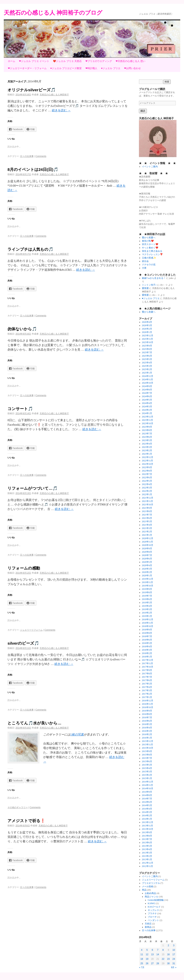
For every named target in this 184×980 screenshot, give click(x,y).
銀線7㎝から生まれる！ (154, 278)
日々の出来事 (27, 156)
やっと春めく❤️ (150, 248)
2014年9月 (147, 792)
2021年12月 (148, 498)
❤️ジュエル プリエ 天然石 (67, 61)
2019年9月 (147, 589)
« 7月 (142, 967)
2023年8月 (147, 430)
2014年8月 (147, 795)
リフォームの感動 (24, 568)
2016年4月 (147, 728)
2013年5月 (147, 846)
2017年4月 (147, 687)
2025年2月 (147, 369)
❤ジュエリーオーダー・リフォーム (27, 68)
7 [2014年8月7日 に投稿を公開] (158, 950)
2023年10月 (148, 423)
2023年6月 (147, 437)
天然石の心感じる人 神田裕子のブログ (53, 13)
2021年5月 (147, 521)
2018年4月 (147, 647)
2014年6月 (147, 802)
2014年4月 (147, 809)
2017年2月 (147, 694)
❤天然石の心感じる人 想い (130, 61)
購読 (143, 111)
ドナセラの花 (149, 265)
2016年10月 (148, 707)
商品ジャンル (152, 897)
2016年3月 (147, 731)
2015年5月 (147, 765)
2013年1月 (147, 859)
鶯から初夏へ (149, 238)
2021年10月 (148, 505)
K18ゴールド (154, 907)
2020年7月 (147, 555)
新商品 (148, 927)
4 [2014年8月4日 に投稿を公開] (142, 950)
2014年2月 (147, 816)
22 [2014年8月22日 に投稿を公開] (163, 959)
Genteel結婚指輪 (156, 900)
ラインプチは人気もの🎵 (30, 249)
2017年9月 (147, 670)
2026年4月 (147, 322)
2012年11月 (148, 866)
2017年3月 (147, 690)
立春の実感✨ (149, 258)
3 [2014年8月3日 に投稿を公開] (174, 945)
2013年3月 (147, 853)
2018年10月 (148, 626)
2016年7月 (147, 717)
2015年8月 (147, 755)
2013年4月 (147, 849)
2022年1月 (147, 494)
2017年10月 (148, 667)
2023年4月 (147, 444)
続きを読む (61, 110)
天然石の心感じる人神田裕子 (54, 95)
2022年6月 (147, 478)
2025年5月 (147, 359)
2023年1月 (147, 454)
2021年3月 (147, 528)
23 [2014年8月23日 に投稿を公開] (168, 959)
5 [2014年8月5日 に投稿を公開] (147, 950)
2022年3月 (147, 488)
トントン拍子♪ (149, 285)
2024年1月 (147, 413)
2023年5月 (147, 440)
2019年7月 (147, 596)
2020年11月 (148, 542)
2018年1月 (147, 657)
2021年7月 (147, 515)
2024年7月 (147, 393)
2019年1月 (147, 616)
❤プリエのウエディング (99, 61)
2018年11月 (148, 623)
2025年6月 (147, 356)
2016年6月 (147, 721)
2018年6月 (147, 640)
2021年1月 (147, 535)
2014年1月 (147, 819)
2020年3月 (147, 569)
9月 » (174, 967)
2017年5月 (147, 684)
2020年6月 (147, 559)
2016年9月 (147, 711)
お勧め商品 (150, 893)
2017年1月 (147, 697)
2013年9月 (147, 832)
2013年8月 (147, 836)
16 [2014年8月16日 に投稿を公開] (168, 954)
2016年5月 (147, 724)
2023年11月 (148, 420)
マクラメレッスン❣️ (152, 254)
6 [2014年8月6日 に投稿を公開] (152, 950)
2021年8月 (147, 511)
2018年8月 (147, 633)
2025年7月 (147, 352)
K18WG (152, 903)
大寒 (144, 268)
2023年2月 (147, 450)
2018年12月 (148, 619)
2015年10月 (148, 748)
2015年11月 (148, 745)
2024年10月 (148, 383)
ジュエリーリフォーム (31, 630)
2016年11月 (148, 704)
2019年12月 (148, 579)
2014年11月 (148, 785)
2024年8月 (147, 390)
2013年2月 (147, 856)
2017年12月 (148, 660)
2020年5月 (147, 562)
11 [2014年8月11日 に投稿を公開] (142, 954)
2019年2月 (147, 613)
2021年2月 (147, 532)
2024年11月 (148, 379)
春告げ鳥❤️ (148, 241)
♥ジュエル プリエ (111, 68)
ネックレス (153, 910)
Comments (41, 156)
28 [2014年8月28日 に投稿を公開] (158, 963)
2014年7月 (147, 799)
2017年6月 (147, 680)
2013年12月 (148, 822)
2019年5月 (147, 603)
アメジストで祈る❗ (26, 821)
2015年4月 (147, 768)
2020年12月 (148, 538)
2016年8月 (147, 714)
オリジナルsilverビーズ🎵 (32, 90)
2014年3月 (147, 812)
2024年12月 (148, 376)
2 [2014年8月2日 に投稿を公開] (168, 945)
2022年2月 (147, 491)
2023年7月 (147, 434)
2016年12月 (148, 701)
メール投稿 (148, 886)
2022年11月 (148, 461)
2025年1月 (147, 373)
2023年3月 (147, 447)
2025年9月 (147, 346)
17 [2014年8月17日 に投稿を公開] (174, 954)
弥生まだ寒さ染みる (152, 251)
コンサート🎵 (20, 409)
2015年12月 (148, 741)
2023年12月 (148, 417)
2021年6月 (147, 518)
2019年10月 (148, 586)
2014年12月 (148, 782)
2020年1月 (147, 576)
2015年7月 (147, 758)
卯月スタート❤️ (150, 244)
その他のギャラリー (18, 807)
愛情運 (145, 288)
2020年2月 (147, 572)
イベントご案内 (150, 167)
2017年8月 (147, 674)
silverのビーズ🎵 (23, 643)
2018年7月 (147, 636)
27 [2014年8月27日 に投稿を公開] (152, 963)
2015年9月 (147, 751)
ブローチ (152, 917)
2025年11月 (148, 339)
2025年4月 (147, 363)
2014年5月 (147, 805)
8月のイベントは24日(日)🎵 (33, 169)
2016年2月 (147, 734)
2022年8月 (147, 471)
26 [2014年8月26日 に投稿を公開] (147, 963)
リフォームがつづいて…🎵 (32, 488)
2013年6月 (147, 843)
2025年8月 (147, 349)
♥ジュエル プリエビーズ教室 (66, 68)
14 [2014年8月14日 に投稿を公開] (158, 954)
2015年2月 (147, 775)
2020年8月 (147, 552)
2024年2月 (147, 410)
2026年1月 (147, 332)
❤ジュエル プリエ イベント (34, 61)
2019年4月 (147, 606)
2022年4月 (147, 484)
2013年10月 (148, 829)
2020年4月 (147, 565)
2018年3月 (147, 650)
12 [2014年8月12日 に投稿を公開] (147, 954)
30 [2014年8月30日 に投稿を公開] (168, 963)
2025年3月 (147, 366)
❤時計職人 (91, 68)
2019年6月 (147, 599)
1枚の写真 (77, 734)
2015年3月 (147, 772)
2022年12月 (148, 457)
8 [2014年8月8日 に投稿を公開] (163, 950)
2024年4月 (147, 403)
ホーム (12, 61)
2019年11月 (148, 582)
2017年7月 (147, 677)
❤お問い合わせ (132, 68)
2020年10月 (148, 545)
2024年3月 (147, 407)
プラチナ (152, 914)
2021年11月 (148, 501)
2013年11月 (148, 826)
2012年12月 (148, 863)
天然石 (148, 924)
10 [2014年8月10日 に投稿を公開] (174, 950)
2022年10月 (148, 464)
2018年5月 (147, 643)
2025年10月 (148, 342)
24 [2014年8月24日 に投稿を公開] (174, 959)
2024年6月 (147, 396)
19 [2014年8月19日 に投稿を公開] (147, 959)
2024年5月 (147, 400)
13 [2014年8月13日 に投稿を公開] (152, 954)
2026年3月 (147, 325)
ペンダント (153, 920)
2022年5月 (147, 481)
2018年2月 (147, 653)
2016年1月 (147, 738)
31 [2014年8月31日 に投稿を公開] (174, 963)
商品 (144, 890)
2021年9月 (147, 508)
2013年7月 (147, 839)
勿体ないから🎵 (22, 329)
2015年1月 (147, 778)
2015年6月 (147, 761)
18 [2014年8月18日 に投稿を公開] (142, 959)
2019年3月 (147, 609)
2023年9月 (147, 427)
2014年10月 (148, 788)
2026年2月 (147, 329)
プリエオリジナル (151, 883)
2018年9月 (147, 630)
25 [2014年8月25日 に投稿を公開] (142, 963)
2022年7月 (147, 474)
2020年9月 (147, 548)
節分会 (145, 261)
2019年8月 (147, 592)
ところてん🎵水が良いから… (34, 723)
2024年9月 (147, 386)
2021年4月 (147, 525)
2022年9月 (147, 467)
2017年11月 (148, 663)
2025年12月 (148, 336)
